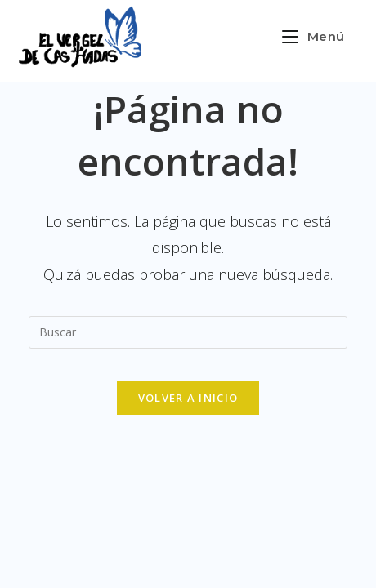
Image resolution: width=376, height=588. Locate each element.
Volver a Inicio (188, 398)
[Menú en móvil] (313, 36)
